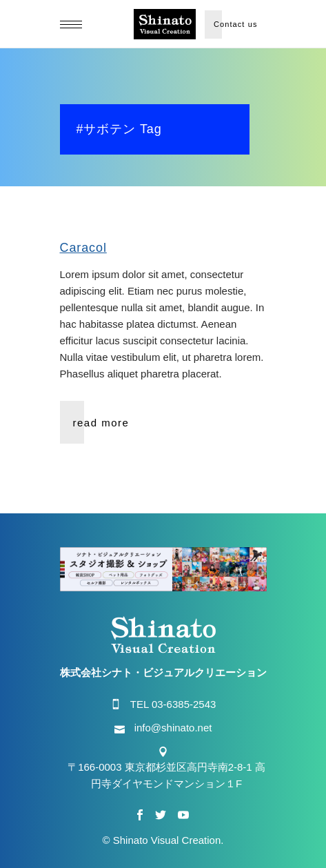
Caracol (83, 248)
